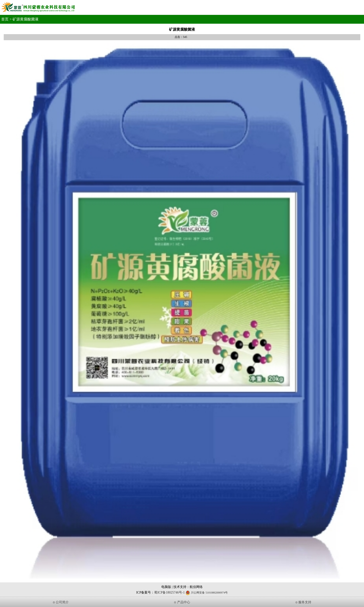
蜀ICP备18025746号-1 (169, 592)
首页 (5, 19)
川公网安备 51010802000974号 (207, 593)
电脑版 (166, 587)
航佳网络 (196, 587)
